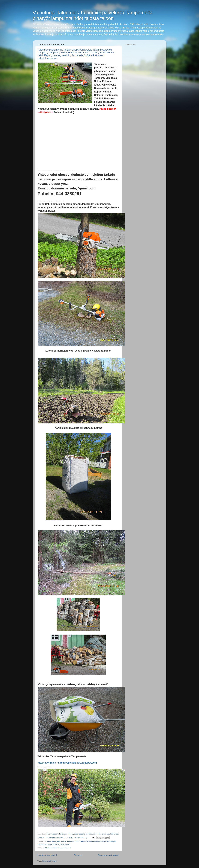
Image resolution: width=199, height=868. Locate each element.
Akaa (49, 841)
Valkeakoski (65, 844)
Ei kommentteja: (82, 838)
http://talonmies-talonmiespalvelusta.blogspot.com (67, 763)
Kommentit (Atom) (50, 861)
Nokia (64, 841)
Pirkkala (70, 841)
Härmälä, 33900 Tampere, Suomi (58, 847)
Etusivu (78, 855)
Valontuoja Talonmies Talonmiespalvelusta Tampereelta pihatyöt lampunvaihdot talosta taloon (93, 15)
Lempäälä (56, 841)
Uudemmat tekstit (48, 855)
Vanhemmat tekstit (109, 855)
